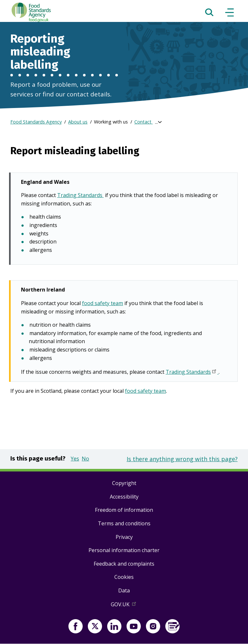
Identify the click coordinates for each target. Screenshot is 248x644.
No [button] (85, 459)
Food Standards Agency (36, 122)
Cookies (124, 577)
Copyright (124, 483)
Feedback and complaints (124, 564)
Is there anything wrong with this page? (182, 459)
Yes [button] (75, 459)
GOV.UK (124, 606)
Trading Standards (80, 196)
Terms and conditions (124, 523)
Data (124, 590)
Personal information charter (124, 550)
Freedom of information (124, 510)
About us (78, 122)
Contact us (146, 122)
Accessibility (124, 497)
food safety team (103, 303)
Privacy (124, 537)
